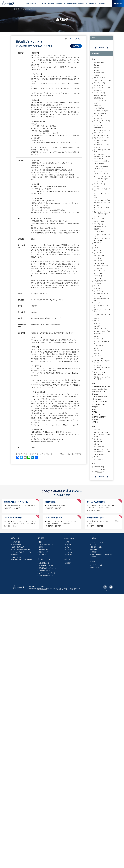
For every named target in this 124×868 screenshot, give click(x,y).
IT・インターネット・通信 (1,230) (102, 436)
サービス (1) (96, 414)
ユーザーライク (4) (100, 291)
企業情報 (102, 4)
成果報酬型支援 (44, 563)
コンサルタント (60, 4)
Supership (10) (98, 128)
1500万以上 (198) (99, 469)
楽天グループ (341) (100, 113)
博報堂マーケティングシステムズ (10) (102, 378)
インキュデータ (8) (100, 78)
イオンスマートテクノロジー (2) (102, 151)
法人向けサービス (92, 4)
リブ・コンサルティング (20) (101, 194)
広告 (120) (95, 394)
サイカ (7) (97, 205)
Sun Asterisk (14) (99, 219)
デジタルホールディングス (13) (102, 299)
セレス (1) (97, 326)
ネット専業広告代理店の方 (21, 550)
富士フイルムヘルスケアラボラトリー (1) (102, 158)
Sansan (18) (97, 106)
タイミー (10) (98, 273)
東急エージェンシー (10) (101, 138)
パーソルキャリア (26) (101, 111)
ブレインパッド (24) (100, 101)
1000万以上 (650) (99, 472)
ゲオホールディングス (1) (102, 203)
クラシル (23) (98, 351)
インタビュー (69, 552)
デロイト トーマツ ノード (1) (102, 306)
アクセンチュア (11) (100, 329)
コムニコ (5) (98, 245)
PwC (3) (96, 75)
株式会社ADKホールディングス (16, 502)
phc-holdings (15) (99, 288)
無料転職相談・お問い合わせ (22, 560)
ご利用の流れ (17, 542)
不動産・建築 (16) (99, 454)
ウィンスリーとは (97, 542)
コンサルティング (34, 454)
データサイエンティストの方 (22, 552)
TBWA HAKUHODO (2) (101, 166)
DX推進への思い (97, 547)
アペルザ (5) (98, 356)
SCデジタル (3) (98, 346)
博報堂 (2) (97, 68)
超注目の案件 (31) (99, 62)
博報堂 (41, 547)
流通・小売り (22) (99, 447)
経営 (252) (95, 407)
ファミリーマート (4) (100, 171)
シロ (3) (96, 248)
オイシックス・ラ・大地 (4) (101, 209)
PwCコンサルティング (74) (102, 80)
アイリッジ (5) (98, 181)
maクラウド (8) (98, 334)
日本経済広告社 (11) (100, 281)
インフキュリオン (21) (101, 135)
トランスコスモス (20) (101, 179)
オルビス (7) (98, 243)
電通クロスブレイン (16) (101, 145)
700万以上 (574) (99, 467)
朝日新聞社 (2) (98, 98)
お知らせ (68, 545)
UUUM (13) (97, 258)
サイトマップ (96, 568)
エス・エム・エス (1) (100, 216)
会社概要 (94, 550)
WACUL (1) (97, 250)
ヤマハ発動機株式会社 (54, 518)
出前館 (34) (97, 283)
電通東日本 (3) (98, 85)
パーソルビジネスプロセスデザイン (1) (102, 369)
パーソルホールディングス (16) (102, 190)
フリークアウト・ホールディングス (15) (102, 239)
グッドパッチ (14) (99, 184)
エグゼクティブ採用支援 (47, 573)
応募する (76, 46)
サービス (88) (98, 439)
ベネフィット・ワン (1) (101, 174)
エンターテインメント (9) (102, 452)
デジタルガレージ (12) (101, 266)
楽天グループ (43, 552)
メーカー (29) (98, 441)
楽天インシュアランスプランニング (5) (102, 122)
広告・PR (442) (99, 430)
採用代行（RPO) (44, 571)
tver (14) (96, 198)
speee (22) (97, 324)
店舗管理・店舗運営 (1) (99, 417)
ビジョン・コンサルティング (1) (102, 315)
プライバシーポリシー (99, 565)
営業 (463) (95, 419)
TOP (11, 9)
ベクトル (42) (98, 261)
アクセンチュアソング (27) (102, 200)
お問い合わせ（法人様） (47, 576)
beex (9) (96, 318)
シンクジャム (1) (99, 263)
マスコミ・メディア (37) (101, 449)
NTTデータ (42, 555)
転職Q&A (81, 4)
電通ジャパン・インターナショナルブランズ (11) (102, 213)
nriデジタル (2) (98, 365)
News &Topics (72, 4)
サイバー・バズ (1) (100, 372)
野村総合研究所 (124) (100, 227)
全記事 (67, 542)
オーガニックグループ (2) (102, 331)
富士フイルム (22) (99, 154)
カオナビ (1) (98, 278)
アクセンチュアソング (46, 545)
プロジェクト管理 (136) (99, 397)
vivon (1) (96, 336)
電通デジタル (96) (99, 83)
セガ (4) (96, 186)
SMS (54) (97, 103)
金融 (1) (94, 412)
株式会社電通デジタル (95, 518)
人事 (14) (95, 422)
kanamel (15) (98, 276)
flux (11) (96, 353)
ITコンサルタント (47, 454)
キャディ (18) (98, 253)
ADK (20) (97, 70)
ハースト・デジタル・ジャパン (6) (102, 235)
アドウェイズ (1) (99, 116)
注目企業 (44, 4)
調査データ (69, 555)
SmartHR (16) (98, 90)
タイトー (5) (98, 296)
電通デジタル (43, 550)
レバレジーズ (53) (99, 164)
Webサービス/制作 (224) (100, 389)
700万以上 (78, 454)
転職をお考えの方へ (33, 4)
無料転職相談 (118, 4)
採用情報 (94, 552)
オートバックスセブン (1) (102, 176)
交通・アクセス (75, 589)
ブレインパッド (23, 454)
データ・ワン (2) (99, 358)
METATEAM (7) (98, 375)
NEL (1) (96, 348)
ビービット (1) (98, 339)
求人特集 (68, 550)
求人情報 (51, 4)
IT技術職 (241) (97, 399)
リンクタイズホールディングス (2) (102, 362)
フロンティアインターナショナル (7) (102, 141)
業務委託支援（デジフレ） (48, 568)
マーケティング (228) (99, 391)
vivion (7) (97, 321)
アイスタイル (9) (99, 255)
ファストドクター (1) (100, 118)
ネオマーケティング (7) (101, 293)
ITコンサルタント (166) (99, 402)
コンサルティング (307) (101, 432)
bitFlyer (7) (97, 147)
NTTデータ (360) (99, 73)
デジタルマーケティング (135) (101, 386)
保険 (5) (96, 457)
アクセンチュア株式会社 (96, 502)
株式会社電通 (50, 502)
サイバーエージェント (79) (102, 88)
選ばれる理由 (17, 545)
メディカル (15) (99, 459)
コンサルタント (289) (99, 404)
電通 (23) (97, 65)
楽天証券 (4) (98, 229)
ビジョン (94, 545)
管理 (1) (94, 409)
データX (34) (98, 268)
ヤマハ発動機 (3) (99, 108)
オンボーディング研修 (46, 566)
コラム (67, 547)
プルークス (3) (98, 224)
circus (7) (97, 286)
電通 (40, 542)
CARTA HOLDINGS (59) (101, 161)
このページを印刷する (73, 39)
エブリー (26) (98, 125)
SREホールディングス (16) (102, 130)
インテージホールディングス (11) (102, 311)
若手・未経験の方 (18, 547)
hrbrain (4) (97, 303)
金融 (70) (97, 444)
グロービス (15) (99, 133)
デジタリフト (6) (99, 221)
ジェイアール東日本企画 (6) (101, 342)
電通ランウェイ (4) (100, 271)
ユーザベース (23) (99, 93)
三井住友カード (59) (100, 95)
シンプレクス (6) (99, 232)
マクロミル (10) (99, 169)
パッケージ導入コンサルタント (64, 454)
